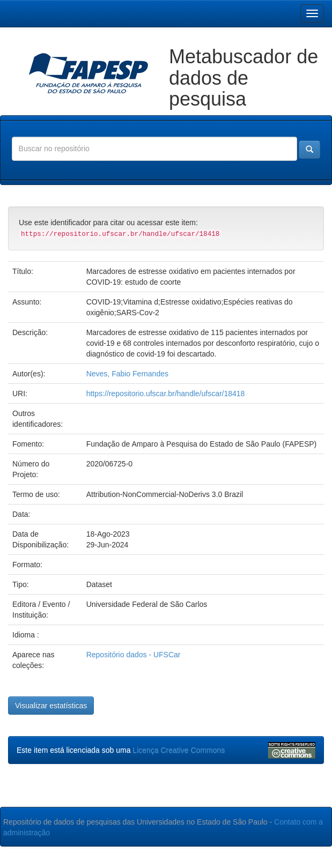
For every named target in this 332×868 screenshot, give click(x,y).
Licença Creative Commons (179, 750)
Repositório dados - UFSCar (134, 655)
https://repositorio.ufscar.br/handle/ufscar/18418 (166, 394)
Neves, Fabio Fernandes (127, 374)
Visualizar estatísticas (51, 706)
